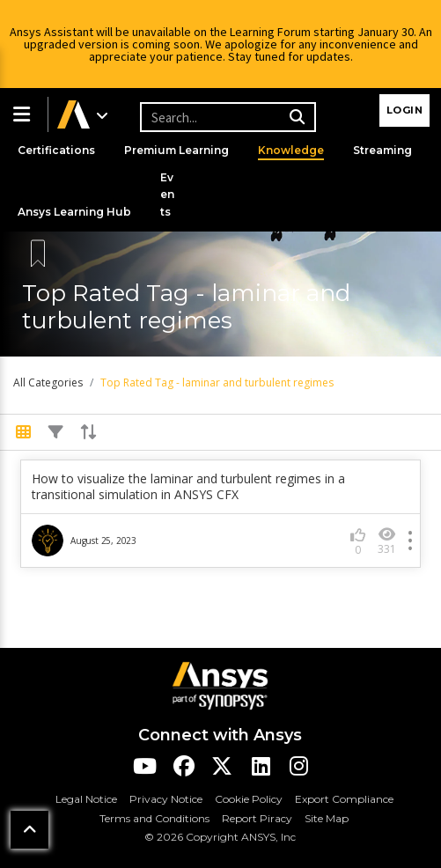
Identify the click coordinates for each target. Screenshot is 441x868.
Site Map (327, 818)
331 (387, 541)
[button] (24, 114)
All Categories (48, 383)
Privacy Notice (166, 799)
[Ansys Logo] (220, 684)
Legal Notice (86, 799)
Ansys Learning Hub (74, 212)
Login (405, 110)
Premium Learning (176, 150)
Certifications (56, 150)
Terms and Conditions (154, 818)
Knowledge (291, 150)
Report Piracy (257, 818)
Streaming (382, 150)
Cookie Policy (249, 799)
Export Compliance (344, 799)
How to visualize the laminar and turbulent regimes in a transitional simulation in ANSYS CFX (188, 487)
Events (167, 194)
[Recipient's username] (225, 117)
